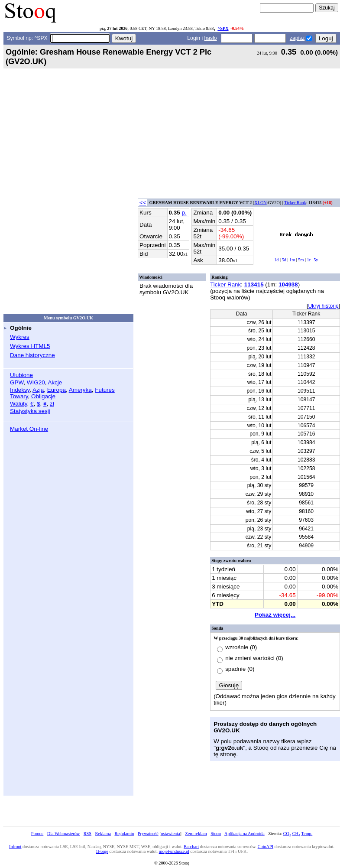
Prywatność (148, 834)
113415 (254, 284)
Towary (19, 396)
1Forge (102, 851)
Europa (57, 390)
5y (316, 260)
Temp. (307, 834)
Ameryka (80, 390)
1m (292, 260)
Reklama (103, 834)
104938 (288, 284)
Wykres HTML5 (30, 346)
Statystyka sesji (30, 411)
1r (309, 260)
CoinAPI (266, 847)
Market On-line (29, 429)
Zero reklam (196, 834)
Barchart (191, 847)
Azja (38, 390)
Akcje (55, 382)
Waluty (19, 404)
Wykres (20, 337)
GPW (17, 382)
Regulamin (124, 834)
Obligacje (43, 396)
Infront (15, 847)
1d (276, 260)
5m (301, 260)
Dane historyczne (32, 355)
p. (184, 213)
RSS (87, 834)
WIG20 (36, 382)
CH (296, 834)
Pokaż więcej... (275, 615)
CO (287, 834)
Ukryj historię (323, 306)
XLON (260, 203)
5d (284, 260)
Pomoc (37, 834)
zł (52, 404)
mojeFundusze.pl (174, 851)
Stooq (216, 834)
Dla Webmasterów (63, 834)
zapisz (297, 38)
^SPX (223, 28)
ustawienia (171, 834)
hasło (211, 38)
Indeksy (20, 390)
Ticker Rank (295, 203)
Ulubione (21, 375)
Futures (105, 390)
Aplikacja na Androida (244, 834)
